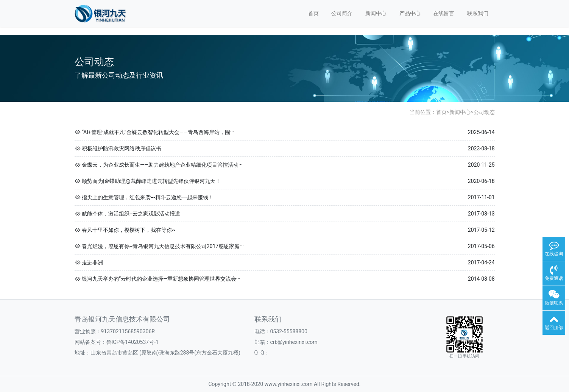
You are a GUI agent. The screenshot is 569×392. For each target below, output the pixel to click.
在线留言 (444, 13)
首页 (313, 13)
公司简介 (342, 13)
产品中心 (410, 13)
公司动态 (484, 112)
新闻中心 (376, 13)
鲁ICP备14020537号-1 (133, 342)
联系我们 (478, 13)
